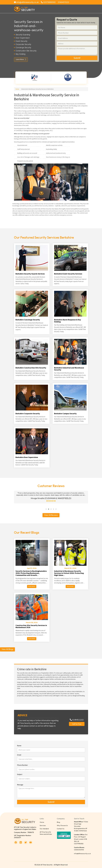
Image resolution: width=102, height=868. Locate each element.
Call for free (77, 724)
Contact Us (61, 829)
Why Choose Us (62, 825)
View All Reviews (51, 515)
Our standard (44, 829)
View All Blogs (7, 649)
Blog (58, 822)
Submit (77, 58)
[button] (46, 509)
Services (43, 825)
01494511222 (64, 2)
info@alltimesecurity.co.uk (26, 2)
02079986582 (48, 2)
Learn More (20, 59)
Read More (32, 586)
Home (17, 89)
